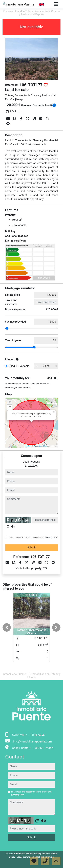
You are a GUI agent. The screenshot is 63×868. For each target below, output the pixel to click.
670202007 (32, 466)
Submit (31, 548)
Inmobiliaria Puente (23, 854)
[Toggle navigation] (56, 4)
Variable (24, 366)
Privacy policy (41, 854)
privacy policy (51, 537)
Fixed (12, 366)
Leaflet (28, 446)
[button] (7, 627)
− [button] (10, 407)
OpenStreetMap (40, 446)
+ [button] (10, 402)
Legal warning (24, 857)
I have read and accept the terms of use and (33, 537)
